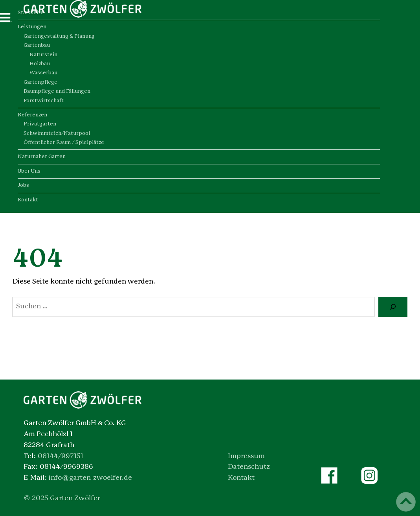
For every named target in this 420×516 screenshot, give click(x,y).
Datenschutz (249, 467)
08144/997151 (61, 456)
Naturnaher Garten (42, 157)
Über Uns (29, 171)
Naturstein (43, 55)
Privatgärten (40, 124)
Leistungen (32, 27)
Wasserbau (43, 73)
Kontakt (28, 200)
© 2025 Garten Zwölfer (62, 498)
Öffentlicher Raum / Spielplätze (64, 143)
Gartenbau (37, 45)
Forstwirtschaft (44, 101)
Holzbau (40, 64)
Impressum (246, 456)
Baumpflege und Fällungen (57, 91)
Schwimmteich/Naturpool (57, 134)
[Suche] (393, 307)
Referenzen (32, 115)
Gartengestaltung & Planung (59, 36)
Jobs (23, 185)
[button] (17, 499)
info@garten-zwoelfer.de (90, 478)
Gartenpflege (40, 82)
